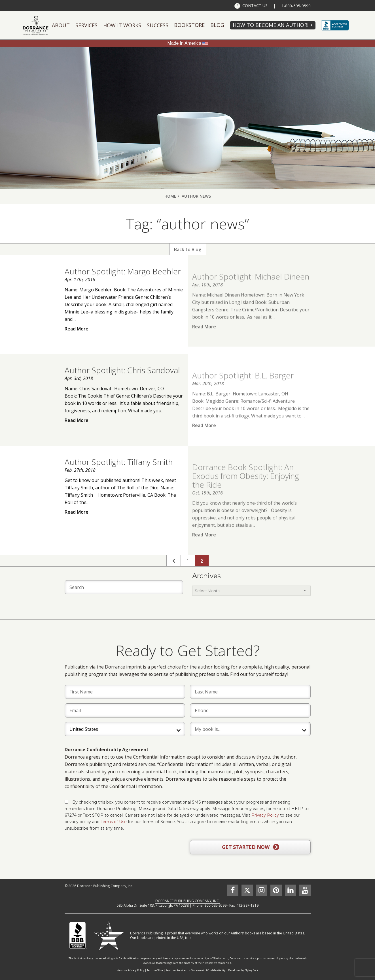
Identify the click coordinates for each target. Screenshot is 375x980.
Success (158, 25)
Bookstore (189, 25)
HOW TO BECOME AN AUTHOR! (271, 25)
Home (170, 196)
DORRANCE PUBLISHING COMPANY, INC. (187, 901)
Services (86, 25)
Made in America (184, 43)
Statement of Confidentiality (208, 970)
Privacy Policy (265, 815)
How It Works (122, 25)
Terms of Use (114, 822)
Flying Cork (251, 970)
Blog (217, 25)
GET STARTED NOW (250, 847)
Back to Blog (188, 249)
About (61, 25)
